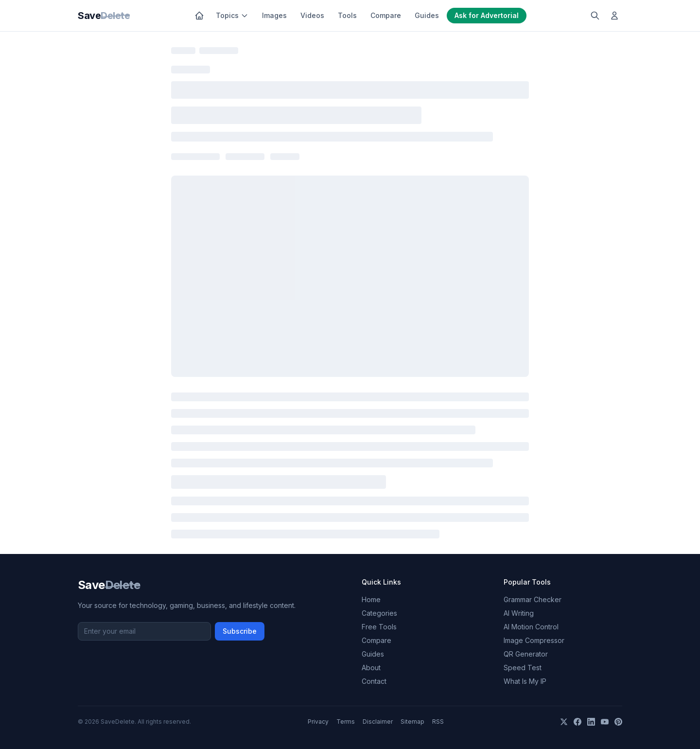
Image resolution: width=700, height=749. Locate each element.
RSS (438, 722)
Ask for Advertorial (487, 15)
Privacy (318, 722)
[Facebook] (577, 722)
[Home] (199, 16)
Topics (232, 15)
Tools (347, 15)
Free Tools (379, 627)
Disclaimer (378, 722)
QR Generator (526, 654)
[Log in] (614, 16)
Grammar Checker (533, 599)
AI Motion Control (531, 627)
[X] (564, 722)
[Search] (595, 16)
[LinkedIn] (591, 722)
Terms (346, 722)
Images (274, 15)
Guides (427, 15)
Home (371, 599)
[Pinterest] (618, 722)
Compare (386, 15)
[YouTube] (605, 722)
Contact (374, 681)
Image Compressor (534, 640)
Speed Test (523, 668)
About (371, 668)
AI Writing (519, 613)
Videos (312, 15)
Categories (379, 613)
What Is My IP (525, 681)
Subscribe (240, 631)
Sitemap (412, 722)
